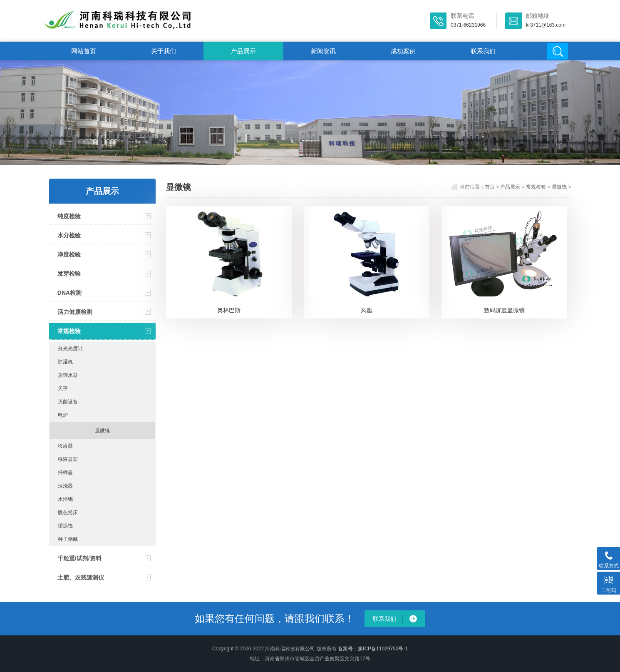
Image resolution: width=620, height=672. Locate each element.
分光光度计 (70, 348)
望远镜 (65, 526)
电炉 (63, 415)
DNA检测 (69, 293)
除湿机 (65, 362)
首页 (490, 187)
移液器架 (68, 459)
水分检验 (69, 235)
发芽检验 (69, 274)
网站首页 (84, 51)
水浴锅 (65, 499)
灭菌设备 (68, 402)
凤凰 (367, 310)
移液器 (65, 446)
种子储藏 (68, 539)
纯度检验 (69, 216)
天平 (63, 388)
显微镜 (102, 431)
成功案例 (403, 51)
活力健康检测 (75, 312)
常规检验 (69, 331)
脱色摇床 (68, 513)
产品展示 (243, 51)
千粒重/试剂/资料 (79, 558)
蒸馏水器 (68, 375)
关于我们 (164, 51)
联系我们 (483, 51)
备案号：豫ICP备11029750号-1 (373, 649)
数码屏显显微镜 (504, 310)
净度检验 (69, 254)
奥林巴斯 (229, 310)
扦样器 (65, 473)
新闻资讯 (323, 51)
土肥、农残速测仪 (81, 577)
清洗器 (65, 486)
